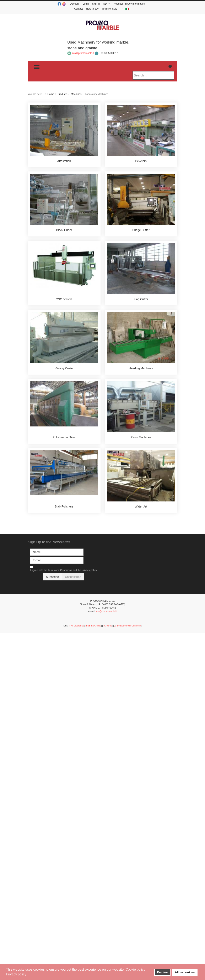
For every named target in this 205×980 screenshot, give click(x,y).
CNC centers (64, 299)
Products (62, 94)
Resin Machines (141, 437)
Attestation (64, 161)
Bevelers (141, 161)
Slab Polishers (64, 506)
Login (86, 4)
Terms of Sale (110, 9)
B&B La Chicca (94, 626)
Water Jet (141, 506)
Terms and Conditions (60, 570)
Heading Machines (141, 368)
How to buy (92, 9)
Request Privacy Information (129, 4)
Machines (76, 94)
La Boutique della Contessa (127, 626)
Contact (78, 9)
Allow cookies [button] (185, 972)
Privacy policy (89, 570)
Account (75, 4)
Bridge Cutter (141, 230)
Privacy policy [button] (16, 974)
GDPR (107, 4)
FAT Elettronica (77, 626)
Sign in (96, 4)
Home (51, 94)
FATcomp (107, 626)
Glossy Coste (64, 368)
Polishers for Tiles (64, 437)
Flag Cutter (141, 299)
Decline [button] (162, 972)
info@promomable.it (83, 53)
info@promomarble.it (106, 611)
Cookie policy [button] (135, 969)
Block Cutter (64, 230)
